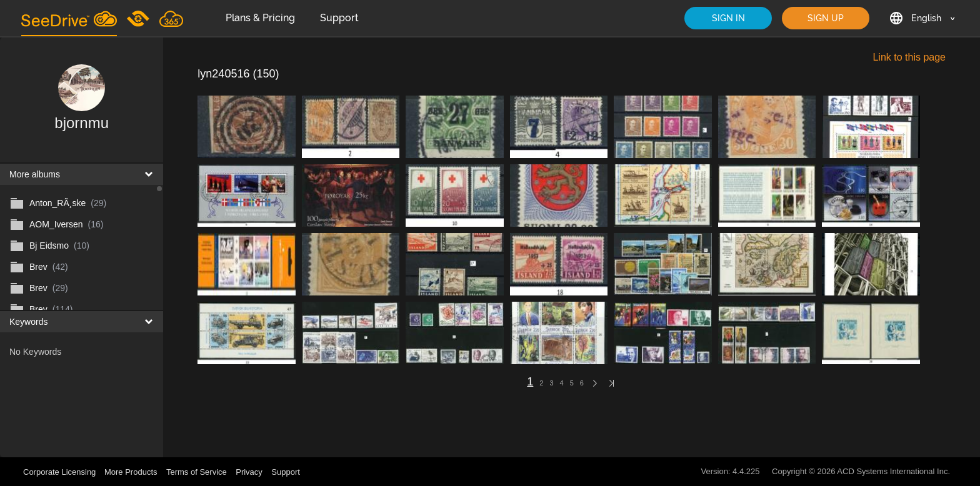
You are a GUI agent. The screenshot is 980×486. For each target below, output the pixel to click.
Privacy (249, 472)
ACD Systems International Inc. (893, 471)
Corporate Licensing (61, 472)
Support (339, 18)
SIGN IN (728, 18)
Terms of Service (197, 472)
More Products (131, 472)
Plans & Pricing (260, 18)
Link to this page (909, 57)
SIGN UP (826, 18)
